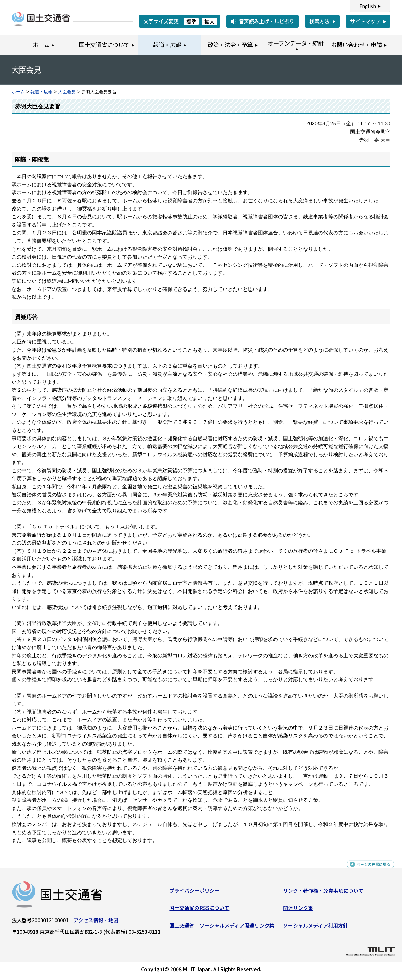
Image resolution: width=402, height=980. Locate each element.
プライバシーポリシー (194, 893)
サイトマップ (365, 21)
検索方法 (319, 21)
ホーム (18, 92)
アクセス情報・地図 (96, 923)
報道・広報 (41, 92)
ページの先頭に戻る (368, 870)
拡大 (209, 21)
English (368, 6)
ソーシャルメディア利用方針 (315, 928)
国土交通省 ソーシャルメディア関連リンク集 (222, 928)
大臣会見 (67, 92)
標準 (191, 21)
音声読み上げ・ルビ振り (267, 21)
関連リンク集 (298, 910)
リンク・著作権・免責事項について (323, 893)
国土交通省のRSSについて (199, 910)
